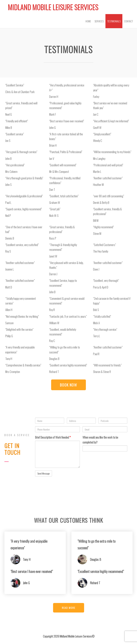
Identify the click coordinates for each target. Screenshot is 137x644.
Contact (129, 21)
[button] (68, 385)
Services (99, 21)
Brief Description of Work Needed (53, 437)
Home (88, 21)
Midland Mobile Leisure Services (53, 7)
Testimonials (114, 21)
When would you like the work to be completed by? (100, 440)
